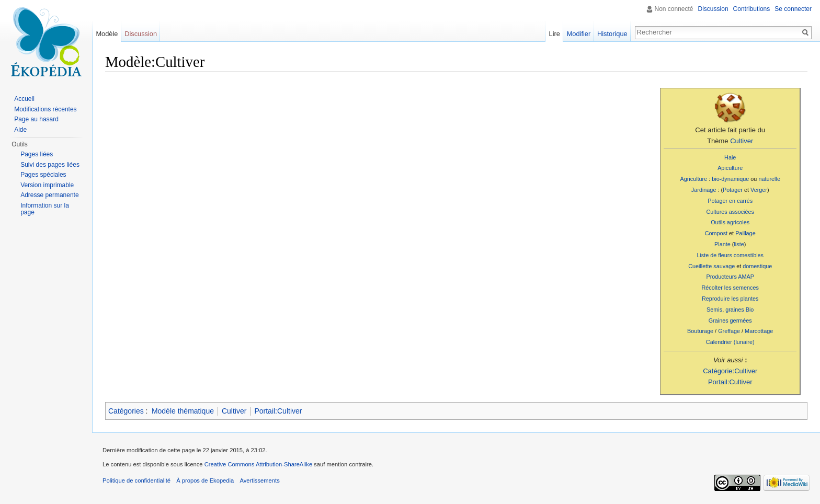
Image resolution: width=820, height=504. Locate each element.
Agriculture (693, 179)
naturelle (769, 179)
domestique (757, 266)
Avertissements (259, 480)
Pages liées (37, 154)
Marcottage (759, 331)
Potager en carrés (730, 201)
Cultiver (742, 141)
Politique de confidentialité (136, 480)
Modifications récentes (45, 109)
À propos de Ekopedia (205, 480)
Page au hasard (36, 119)
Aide (20, 130)
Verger (759, 190)
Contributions (752, 9)
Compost (716, 233)
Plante (722, 244)
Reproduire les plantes (730, 299)
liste (739, 244)
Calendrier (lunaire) (730, 342)
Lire (555, 34)
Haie (730, 157)
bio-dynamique (730, 179)
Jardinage (704, 190)
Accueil (24, 99)
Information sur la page (45, 209)
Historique (612, 34)
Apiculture (730, 168)
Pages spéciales (43, 175)
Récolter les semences (730, 288)
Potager (733, 190)
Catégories (126, 411)
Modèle (107, 34)
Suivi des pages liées (50, 165)
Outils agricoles (730, 222)
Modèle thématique (183, 411)
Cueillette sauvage (711, 266)
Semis (714, 310)
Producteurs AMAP (730, 277)
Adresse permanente (49, 195)
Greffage (729, 331)
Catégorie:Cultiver (730, 371)
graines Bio (739, 310)
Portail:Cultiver (730, 382)
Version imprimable (47, 185)
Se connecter (793, 9)
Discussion (713, 9)
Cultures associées (730, 212)
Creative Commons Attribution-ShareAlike (258, 464)
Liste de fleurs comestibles (730, 255)
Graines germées (730, 320)
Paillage (745, 233)
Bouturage (700, 331)
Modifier (579, 34)
